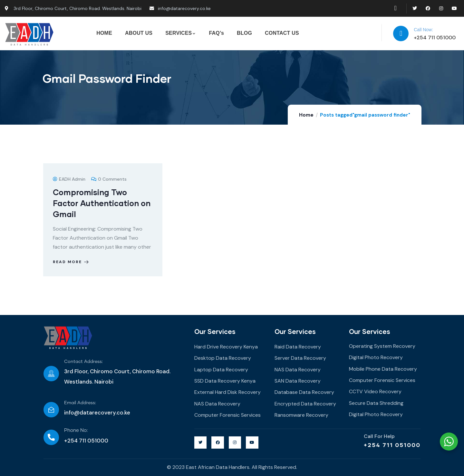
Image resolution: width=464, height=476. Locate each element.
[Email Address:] (51, 410)
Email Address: (80, 403)
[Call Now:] (401, 33)
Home (306, 115)
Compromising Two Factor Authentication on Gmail (102, 203)
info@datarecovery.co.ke (97, 413)
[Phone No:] (51, 437)
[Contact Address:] (51, 374)
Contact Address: (83, 362)
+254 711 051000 (392, 445)
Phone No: (76, 430)
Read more (71, 262)
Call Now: (423, 30)
